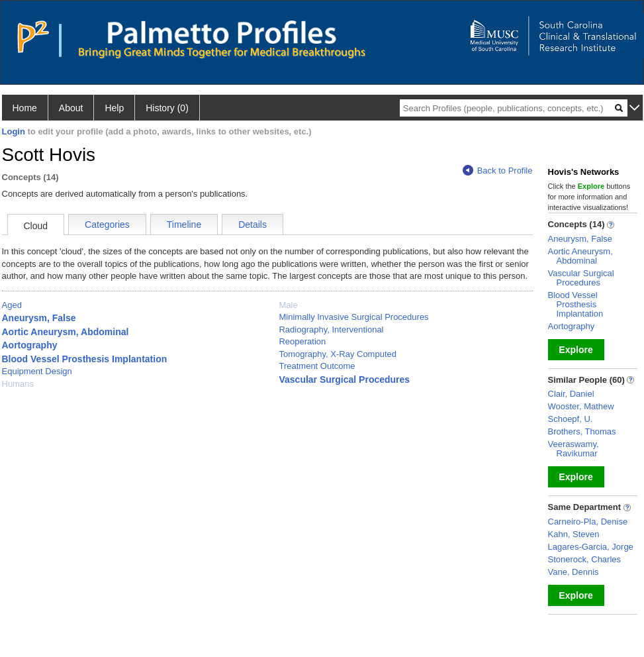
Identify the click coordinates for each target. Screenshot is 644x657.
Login (14, 131)
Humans (18, 384)
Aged (12, 305)
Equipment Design (37, 371)
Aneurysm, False (39, 318)
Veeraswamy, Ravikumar (574, 449)
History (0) (167, 108)
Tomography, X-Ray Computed (338, 354)
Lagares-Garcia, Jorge (591, 547)
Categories (107, 225)
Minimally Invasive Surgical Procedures (353, 317)
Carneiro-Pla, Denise (588, 522)
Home (25, 108)
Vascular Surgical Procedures (344, 379)
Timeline (184, 225)
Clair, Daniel (571, 394)
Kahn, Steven (574, 534)
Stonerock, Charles (585, 559)
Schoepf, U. (571, 419)
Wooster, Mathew (581, 406)
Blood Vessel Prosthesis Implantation (85, 359)
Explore (575, 350)
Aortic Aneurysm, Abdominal (66, 332)
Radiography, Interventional (331, 329)
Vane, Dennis (574, 572)
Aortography (30, 345)
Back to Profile (498, 171)
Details (253, 225)
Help (114, 108)
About (71, 108)
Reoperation (302, 341)
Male (288, 305)
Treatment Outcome (317, 366)
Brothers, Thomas (582, 431)
